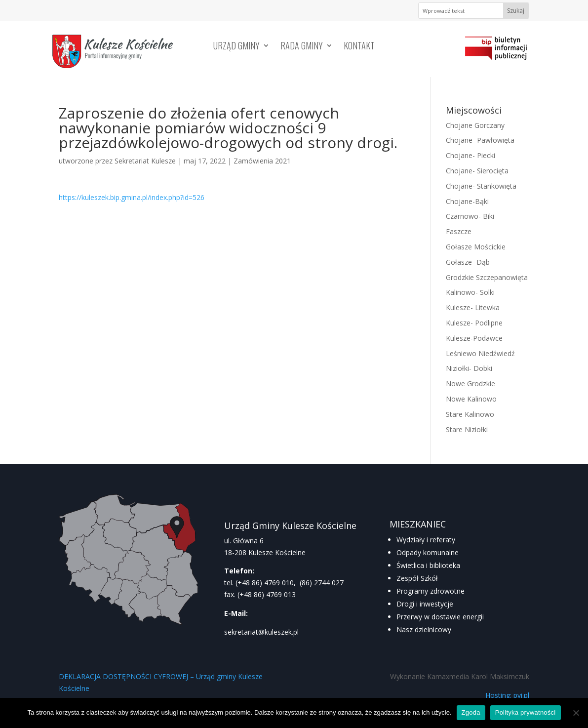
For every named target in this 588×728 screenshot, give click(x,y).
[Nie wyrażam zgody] (576, 713)
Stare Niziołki (467, 429)
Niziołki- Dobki (469, 368)
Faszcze (459, 231)
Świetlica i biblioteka (428, 565)
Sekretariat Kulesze (145, 161)
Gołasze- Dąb (468, 262)
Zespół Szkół (417, 578)
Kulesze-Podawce (474, 338)
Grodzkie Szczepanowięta (487, 277)
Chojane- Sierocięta (477, 171)
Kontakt (359, 47)
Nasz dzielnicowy (424, 629)
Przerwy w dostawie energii (440, 617)
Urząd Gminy (236, 47)
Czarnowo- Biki (470, 216)
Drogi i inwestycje (425, 604)
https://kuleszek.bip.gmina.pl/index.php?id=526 (132, 197)
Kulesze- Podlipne (474, 323)
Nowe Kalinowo (471, 399)
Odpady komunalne (428, 552)
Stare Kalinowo (470, 414)
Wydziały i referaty (426, 540)
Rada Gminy (302, 47)
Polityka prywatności (526, 712)
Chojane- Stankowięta (481, 186)
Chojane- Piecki (470, 155)
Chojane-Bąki (467, 201)
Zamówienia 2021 (262, 161)
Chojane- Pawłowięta (480, 140)
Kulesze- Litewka (473, 307)
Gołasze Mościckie (476, 247)
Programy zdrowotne (431, 591)
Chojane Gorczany (475, 125)
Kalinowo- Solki (470, 292)
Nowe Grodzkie (470, 384)
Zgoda (471, 712)
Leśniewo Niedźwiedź (480, 353)
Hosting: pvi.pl (507, 695)
